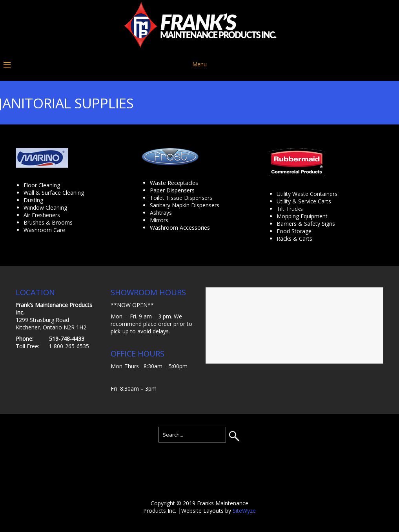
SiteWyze (244, 511)
